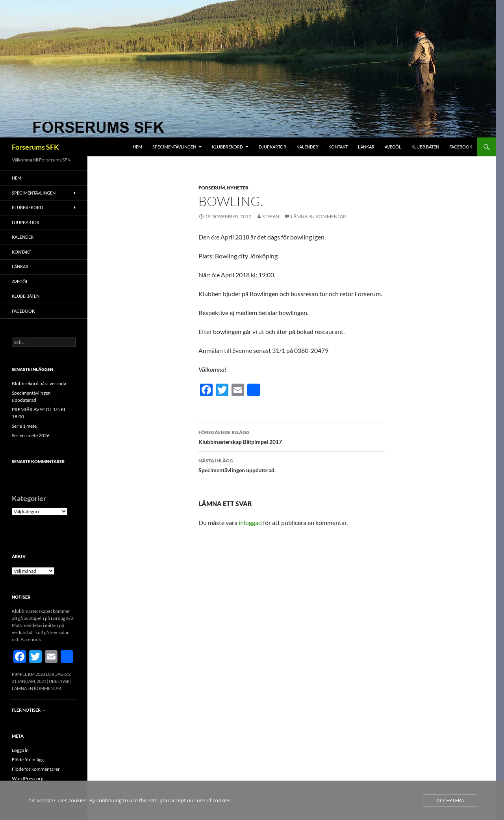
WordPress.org (28, 778)
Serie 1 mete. (25, 426)
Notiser (21, 597)
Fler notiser (29, 710)
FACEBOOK (461, 147)
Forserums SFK (35, 147)
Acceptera (450, 800)
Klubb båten (425, 147)
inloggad (250, 522)
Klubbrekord (227, 147)
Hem (137, 147)
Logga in (20, 750)
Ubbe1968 (59, 681)
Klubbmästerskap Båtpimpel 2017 (292, 436)
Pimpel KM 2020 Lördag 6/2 (41, 674)
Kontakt (338, 147)
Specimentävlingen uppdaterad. (292, 465)
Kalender (307, 147)
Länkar (366, 147)
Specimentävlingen (174, 147)
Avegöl (393, 147)
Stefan (271, 216)
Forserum (212, 188)
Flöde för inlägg (28, 760)
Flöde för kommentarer (36, 769)
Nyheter (238, 188)
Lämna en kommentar (319, 216)
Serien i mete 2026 (31, 435)
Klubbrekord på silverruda (39, 383)
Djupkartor (272, 147)
